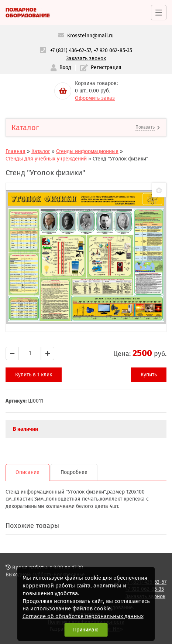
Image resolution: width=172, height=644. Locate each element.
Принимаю (86, 630)
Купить (149, 375)
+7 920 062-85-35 (113, 50)
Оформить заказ (95, 98)
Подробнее (74, 472)
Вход (61, 68)
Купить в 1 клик (34, 375)
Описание (27, 472)
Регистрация (101, 68)
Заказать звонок (86, 59)
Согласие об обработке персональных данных (83, 616)
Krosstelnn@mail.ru (90, 36)
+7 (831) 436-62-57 (71, 50)
